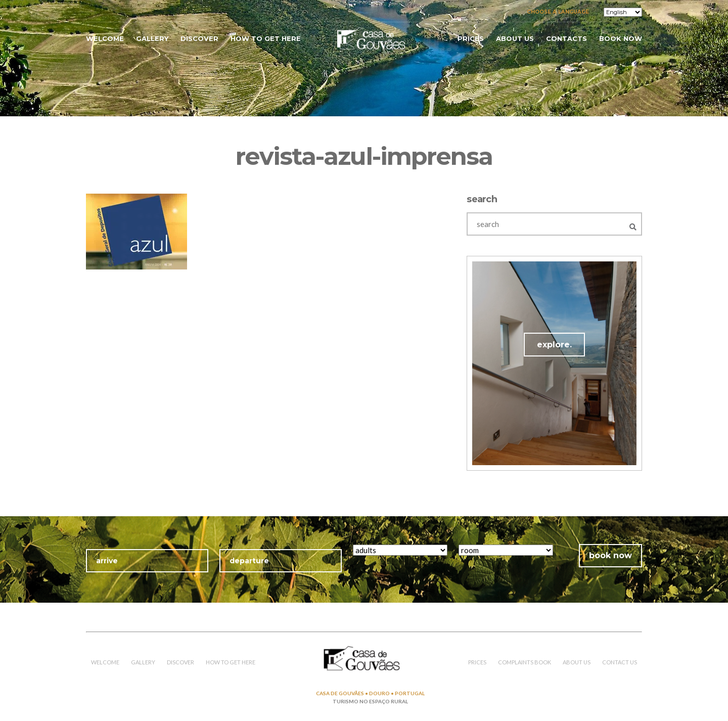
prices (471, 38)
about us (515, 38)
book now (621, 38)
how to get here (266, 38)
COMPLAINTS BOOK (525, 662)
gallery (152, 38)
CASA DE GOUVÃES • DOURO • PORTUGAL (370, 693)
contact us (620, 662)
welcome (105, 38)
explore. (554, 345)
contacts (566, 38)
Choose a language (558, 12)
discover (199, 38)
